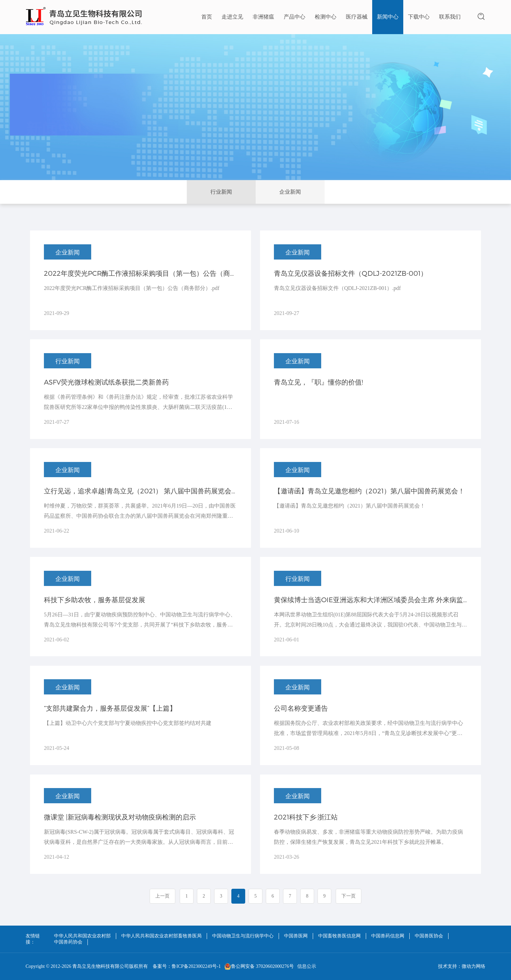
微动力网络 (474, 966)
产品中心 (295, 17)
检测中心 (326, 17)
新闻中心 (388, 17)
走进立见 (232, 17)
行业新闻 (221, 192)
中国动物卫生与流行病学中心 (243, 936)
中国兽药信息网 (388, 936)
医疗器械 (357, 17)
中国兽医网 (296, 936)
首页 (207, 17)
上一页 (162, 896)
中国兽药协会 (68, 942)
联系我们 (450, 17)
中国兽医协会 (429, 936)
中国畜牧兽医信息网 (339, 936)
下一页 (349, 896)
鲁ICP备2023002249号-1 (196, 966)
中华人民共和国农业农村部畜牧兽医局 (161, 936)
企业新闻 (290, 192)
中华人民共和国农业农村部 (82, 936)
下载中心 (419, 17)
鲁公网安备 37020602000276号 (259, 966)
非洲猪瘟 (263, 17)
